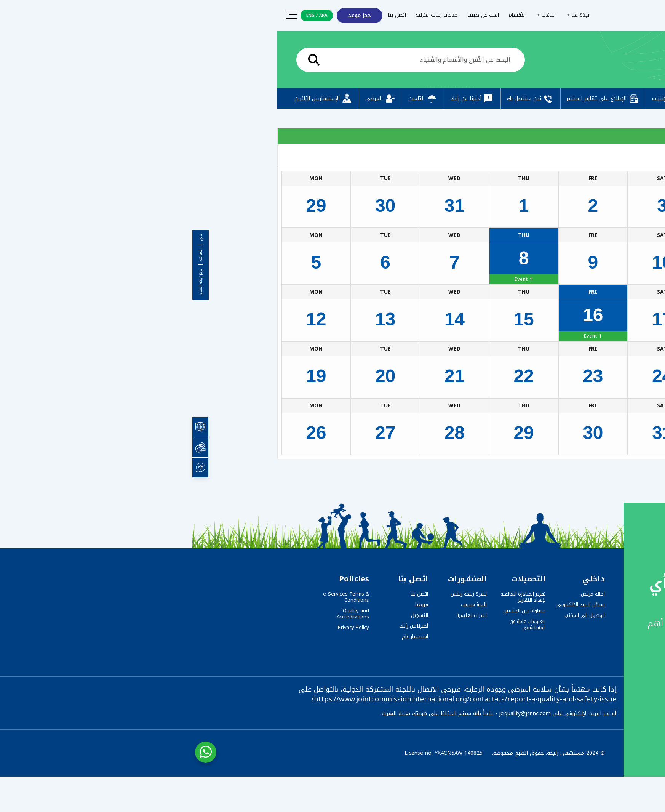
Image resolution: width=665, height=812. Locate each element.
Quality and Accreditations (161, 614)
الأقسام (325, 15)
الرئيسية (551, 62)
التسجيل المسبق (548, 99)
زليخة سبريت (281, 605)
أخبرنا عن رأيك (280, 99)
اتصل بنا (205, 15)
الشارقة (8, 255)
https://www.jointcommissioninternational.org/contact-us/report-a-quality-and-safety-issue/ (271, 699)
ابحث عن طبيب (291, 15)
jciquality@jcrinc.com (332, 714)
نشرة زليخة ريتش (276, 594)
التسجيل (227, 615)
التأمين (231, 99)
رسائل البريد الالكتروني (388, 605)
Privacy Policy (161, 627)
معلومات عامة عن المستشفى (335, 624)
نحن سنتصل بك (338, 99)
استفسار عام (223, 637)
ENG (118, 15)
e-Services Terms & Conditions (154, 597)
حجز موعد (167, 15)
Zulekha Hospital (544, 472)
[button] (643, 792)
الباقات (353, 15)
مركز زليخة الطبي (8, 282)
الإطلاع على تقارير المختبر (411, 99)
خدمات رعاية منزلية (244, 15)
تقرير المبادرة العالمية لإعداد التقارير (331, 597)
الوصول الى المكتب (392, 615)
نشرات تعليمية (279, 615)
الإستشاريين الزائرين (131, 99)
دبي (8, 238)
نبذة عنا (385, 15)
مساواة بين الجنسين (332, 611)
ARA (131, 15)
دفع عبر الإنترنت (484, 99)
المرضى (188, 99)
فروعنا (229, 605)
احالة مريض (400, 594)
